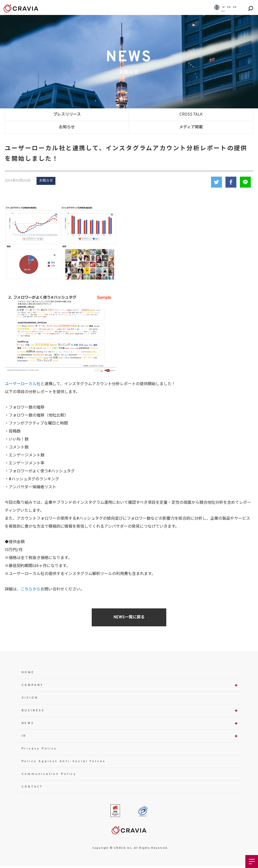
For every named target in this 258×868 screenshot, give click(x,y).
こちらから (31, 589)
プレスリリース (67, 115)
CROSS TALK (191, 115)
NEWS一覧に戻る (129, 617)
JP (223, 7)
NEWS (28, 723)
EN (229, 7)
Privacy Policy (39, 749)
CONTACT (32, 787)
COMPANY (33, 685)
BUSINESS (33, 711)
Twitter (216, 182)
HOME (28, 672)
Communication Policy (49, 774)
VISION (30, 698)
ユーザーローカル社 (23, 384)
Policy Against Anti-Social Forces (64, 761)
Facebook (231, 182)
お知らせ (67, 127)
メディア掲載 (191, 127)
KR (235, 7)
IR (24, 736)
